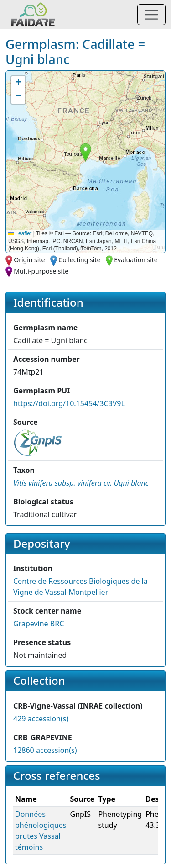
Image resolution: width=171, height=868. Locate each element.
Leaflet (20, 233)
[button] (85, 152)
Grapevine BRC (39, 624)
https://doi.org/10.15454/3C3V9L (69, 403)
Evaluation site (136, 260)
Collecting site (79, 260)
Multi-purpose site (41, 271)
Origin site (29, 260)
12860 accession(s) (45, 750)
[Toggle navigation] (151, 15)
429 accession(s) (41, 719)
